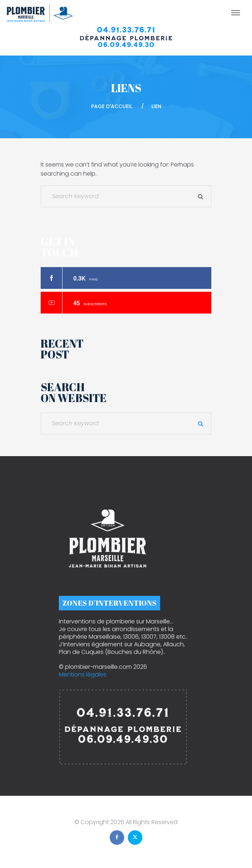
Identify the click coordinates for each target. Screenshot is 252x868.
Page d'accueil (112, 106)
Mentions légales (83, 674)
